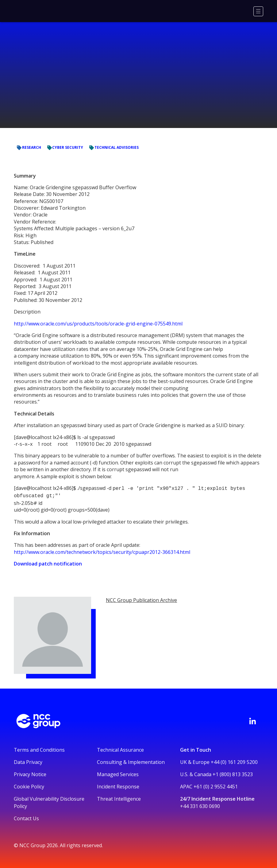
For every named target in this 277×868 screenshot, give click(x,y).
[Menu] (258, 11)
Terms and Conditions (39, 749)
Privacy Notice (30, 773)
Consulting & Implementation (131, 761)
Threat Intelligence (119, 798)
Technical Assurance (120, 749)
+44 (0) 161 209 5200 (234, 761)
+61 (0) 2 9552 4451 (216, 785)
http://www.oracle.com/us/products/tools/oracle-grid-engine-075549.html (98, 324)
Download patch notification (48, 562)
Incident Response (118, 785)
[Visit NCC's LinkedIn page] (252, 720)
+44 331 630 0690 (200, 805)
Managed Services (118, 773)
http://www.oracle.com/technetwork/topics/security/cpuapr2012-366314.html (102, 551)
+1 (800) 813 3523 (233, 773)
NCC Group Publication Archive (141, 599)
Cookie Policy (29, 785)
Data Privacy (28, 761)
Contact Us (26, 817)
